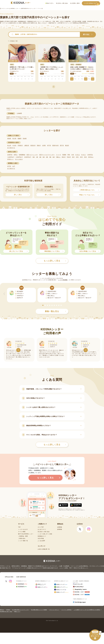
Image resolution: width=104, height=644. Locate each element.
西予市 (62, 145)
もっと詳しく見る (55, 445)
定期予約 (10, 155)
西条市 (39, 145)
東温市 (67, 145)
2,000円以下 (19, 157)
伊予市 (49, 145)
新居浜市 (33, 145)
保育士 (16, 155)
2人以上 (78, 155)
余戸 (14, 166)
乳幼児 (69, 157)
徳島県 (9, 139)
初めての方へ (50, 3)
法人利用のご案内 (75, 3)
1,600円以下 (11, 157)
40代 (85, 157)
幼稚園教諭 (22, 155)
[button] (43, 305)
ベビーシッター (41, 21)
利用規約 (8, 610)
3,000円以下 (28, 157)
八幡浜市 (27, 145)
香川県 (14, 139)
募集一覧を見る (55, 311)
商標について (17, 612)
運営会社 (2, 610)
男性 (69, 155)
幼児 (73, 157)
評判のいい (11, 159)
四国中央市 (55, 145)
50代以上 (91, 157)
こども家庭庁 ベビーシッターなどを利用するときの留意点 (87, 610)
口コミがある (19, 159)
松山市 (9, 145)
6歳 (54, 157)
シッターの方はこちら (92, 3)
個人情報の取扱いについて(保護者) (39, 610)
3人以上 (83, 155)
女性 (73, 155)
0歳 (34, 157)
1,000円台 (90, 155)
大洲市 (44, 145)
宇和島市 (20, 145)
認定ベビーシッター (32, 155)
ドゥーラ (59, 155)
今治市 (14, 145)
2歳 (40, 157)
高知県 (25, 139)
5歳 (50, 157)
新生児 (64, 157)
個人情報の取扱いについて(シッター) (21, 610)
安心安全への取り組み (62, 3)
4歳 (47, 157)
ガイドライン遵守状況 (66, 610)
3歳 (44, 157)
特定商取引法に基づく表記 (6, 612)
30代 (81, 157)
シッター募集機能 (63, 280)
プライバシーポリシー (54, 610)
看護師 (64, 155)
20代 (77, 157)
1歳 (37, 157)
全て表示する (11, 148)
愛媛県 (20, 139)
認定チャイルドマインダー (47, 155)
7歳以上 (58, 157)
